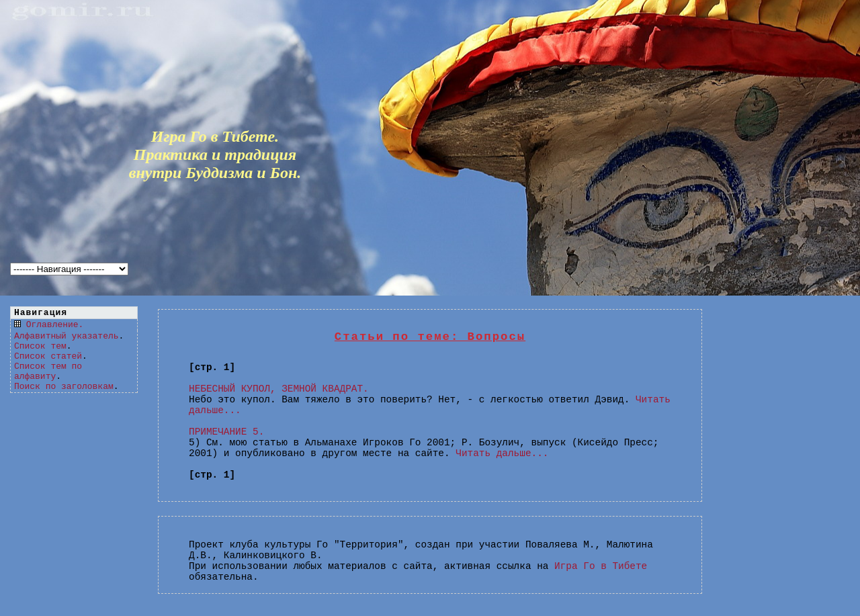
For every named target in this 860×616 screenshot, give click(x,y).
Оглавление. (55, 325)
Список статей (48, 356)
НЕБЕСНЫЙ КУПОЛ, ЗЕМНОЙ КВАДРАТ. (279, 389)
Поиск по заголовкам (64, 387)
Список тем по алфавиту (48, 371)
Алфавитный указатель (66, 336)
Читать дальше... (502, 453)
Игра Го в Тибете (601, 566)
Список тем (40, 346)
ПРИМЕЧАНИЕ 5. (226, 432)
